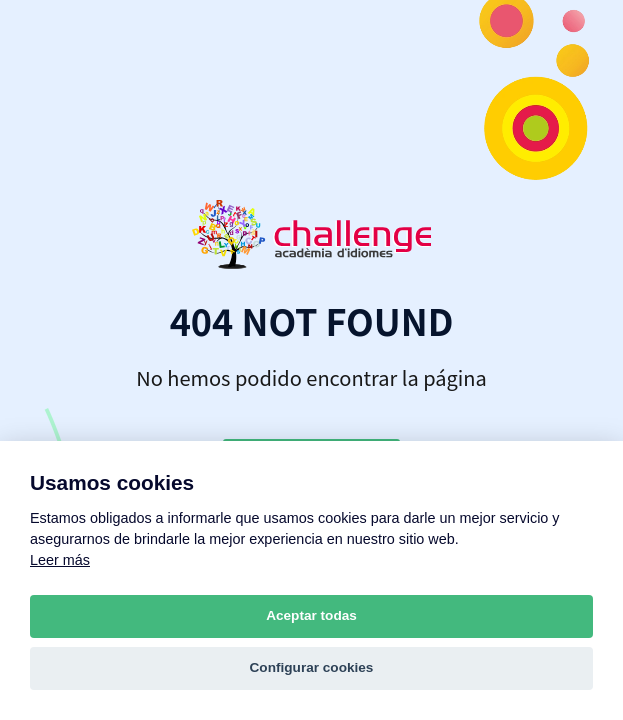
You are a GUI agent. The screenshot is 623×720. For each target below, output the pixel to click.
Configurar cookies (312, 667)
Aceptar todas (311, 615)
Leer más (60, 560)
